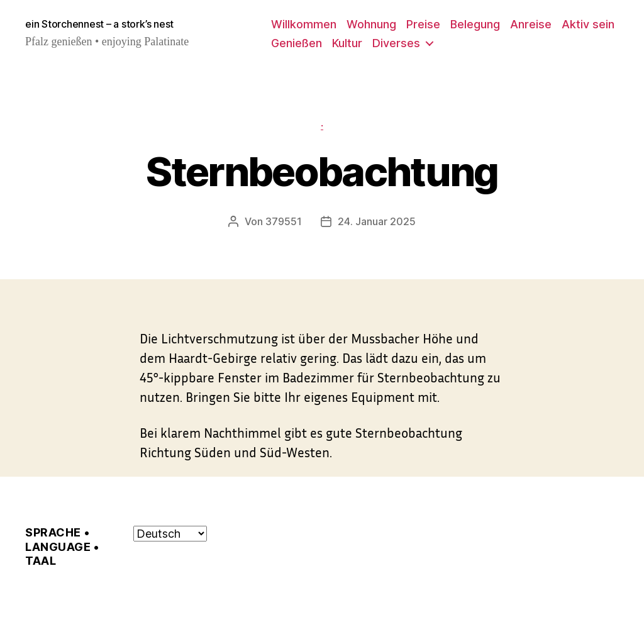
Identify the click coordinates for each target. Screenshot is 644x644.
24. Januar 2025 (377, 221)
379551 (284, 221)
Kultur (347, 43)
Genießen (297, 43)
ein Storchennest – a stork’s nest (99, 24)
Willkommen (304, 24)
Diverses (396, 43)
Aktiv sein (588, 24)
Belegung (475, 24)
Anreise (531, 24)
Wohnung (371, 24)
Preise (423, 24)
